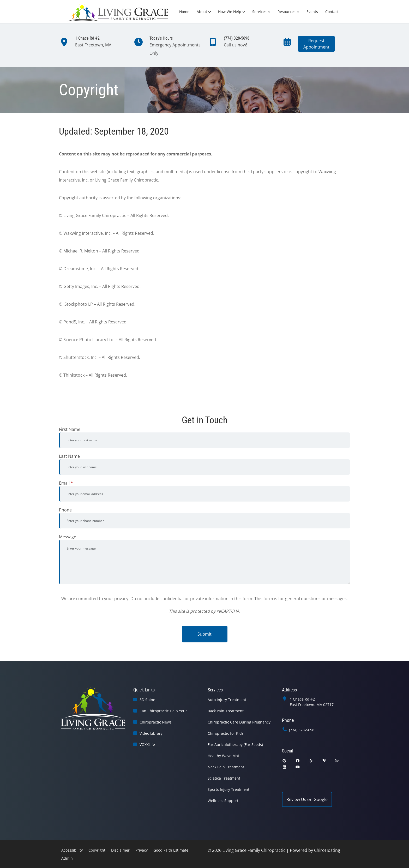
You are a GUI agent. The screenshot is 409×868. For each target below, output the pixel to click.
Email (66, 483)
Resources (287, 12)
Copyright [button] (97, 850)
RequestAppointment (316, 44)
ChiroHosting (327, 850)
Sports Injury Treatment (228, 789)
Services (259, 12)
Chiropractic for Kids (226, 733)
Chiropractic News (156, 722)
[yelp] (311, 761)
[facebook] (298, 761)
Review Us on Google (307, 799)
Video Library (151, 733)
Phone (65, 510)
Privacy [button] (142, 850)
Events (312, 12)
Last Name (69, 456)
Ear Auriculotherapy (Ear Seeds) (235, 745)
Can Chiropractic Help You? (163, 711)
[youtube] (298, 767)
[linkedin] (284, 767)
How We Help (230, 12)
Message (68, 537)
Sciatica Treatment (224, 778)
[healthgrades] (324, 761)
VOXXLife (147, 745)
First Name (70, 429)
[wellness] (337, 761)
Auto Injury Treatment (227, 700)
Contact (332, 12)
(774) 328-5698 (302, 730)
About (202, 12)
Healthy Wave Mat (223, 756)
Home (184, 12)
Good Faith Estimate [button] (171, 850)
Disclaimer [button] (120, 850)
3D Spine (147, 700)
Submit (204, 634)
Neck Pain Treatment (226, 767)
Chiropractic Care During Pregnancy (239, 722)
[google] (284, 761)
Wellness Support (223, 801)
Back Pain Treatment (226, 711)
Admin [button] (67, 858)
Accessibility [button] (72, 850)
